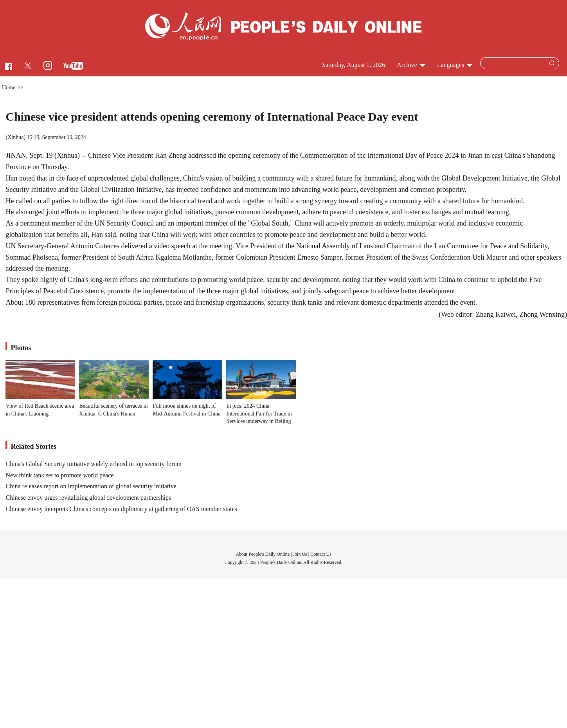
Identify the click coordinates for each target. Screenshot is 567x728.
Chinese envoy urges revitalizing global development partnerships (88, 498)
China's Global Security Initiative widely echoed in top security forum (93, 464)
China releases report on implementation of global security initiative (91, 486)
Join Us (300, 554)
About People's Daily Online (263, 554)
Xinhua (15, 137)
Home (9, 88)
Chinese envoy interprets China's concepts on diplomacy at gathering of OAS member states (121, 509)
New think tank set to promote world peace (59, 475)
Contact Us (321, 554)
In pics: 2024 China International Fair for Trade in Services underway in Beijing (259, 414)
